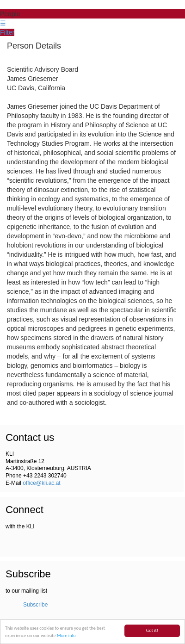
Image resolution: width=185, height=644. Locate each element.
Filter (7, 32)
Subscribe (35, 605)
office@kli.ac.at (41, 483)
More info (66, 636)
